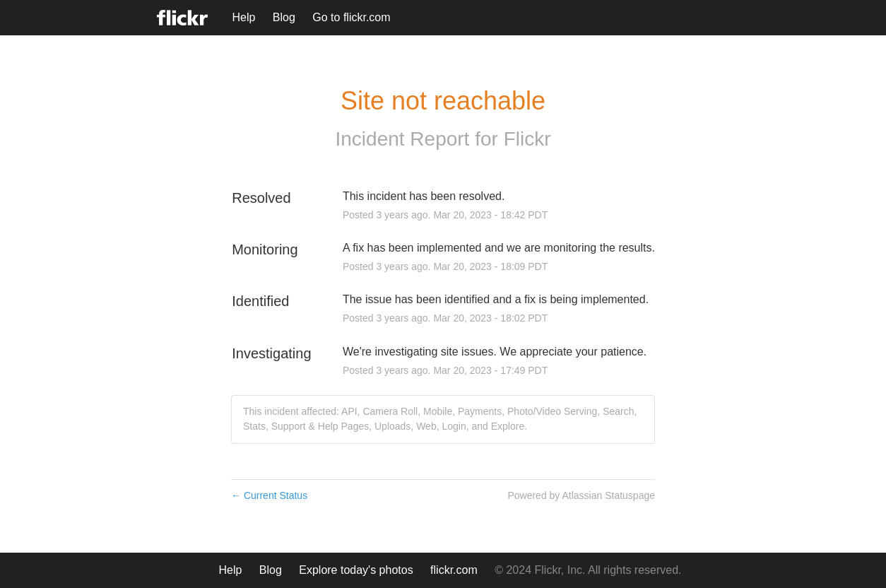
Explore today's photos (356, 570)
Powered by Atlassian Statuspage (581, 495)
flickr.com (454, 570)
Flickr (527, 139)
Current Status (269, 495)
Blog (284, 17)
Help (243, 17)
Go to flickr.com (351, 17)
